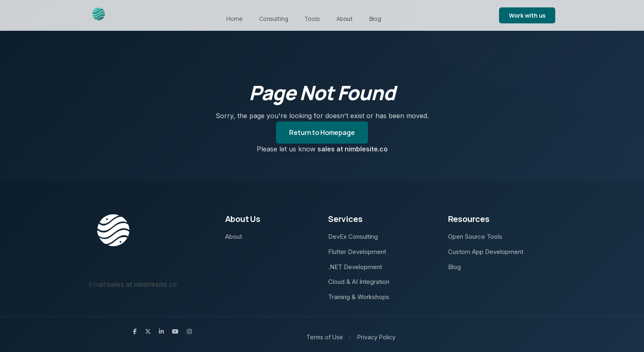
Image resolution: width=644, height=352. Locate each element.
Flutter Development (357, 252)
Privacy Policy (376, 337)
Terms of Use (325, 337)
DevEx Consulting (353, 237)
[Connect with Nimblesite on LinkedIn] (161, 331)
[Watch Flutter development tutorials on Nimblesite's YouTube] (175, 331)
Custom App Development (486, 252)
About (345, 19)
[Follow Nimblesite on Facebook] (135, 331)
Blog (375, 19)
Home (234, 19)
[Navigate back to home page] (99, 16)
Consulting (274, 19)
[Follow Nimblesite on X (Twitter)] (148, 331)
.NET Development (355, 267)
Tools (312, 19)
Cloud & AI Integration (359, 282)
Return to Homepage (322, 133)
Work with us (527, 15)
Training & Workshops (359, 297)
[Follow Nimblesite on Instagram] (189, 331)
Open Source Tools (475, 237)
